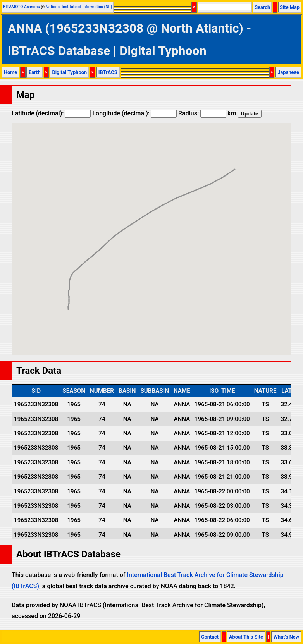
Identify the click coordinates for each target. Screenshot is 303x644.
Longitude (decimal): (134, 113)
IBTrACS (108, 72)
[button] (68, 302)
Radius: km (207, 113)
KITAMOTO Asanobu (22, 7)
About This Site (246, 637)
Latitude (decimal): (51, 113)
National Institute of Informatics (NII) (79, 7)
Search (262, 7)
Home (10, 72)
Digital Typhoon (69, 72)
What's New (286, 637)
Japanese (288, 72)
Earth (35, 72)
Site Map (290, 7)
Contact (210, 637)
